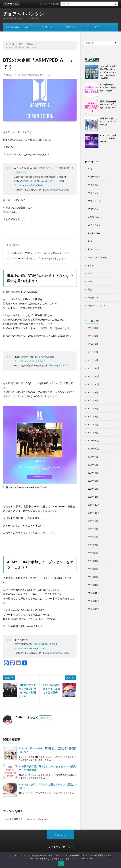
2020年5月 (93, 465)
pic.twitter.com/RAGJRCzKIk (30, 648)
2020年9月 (93, 457)
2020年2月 (93, 489)
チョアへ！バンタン (24, 14)
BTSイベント (94, 185)
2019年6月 (93, 545)
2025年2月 (93, 328)
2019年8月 (93, 529)
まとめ (91, 265)
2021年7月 (93, 408)
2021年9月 (93, 392)
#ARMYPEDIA (30, 181)
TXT (90, 241)
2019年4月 (93, 561)
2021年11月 (94, 376)
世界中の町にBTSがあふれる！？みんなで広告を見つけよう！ (40, 253)
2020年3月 (93, 481)
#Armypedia (47, 357)
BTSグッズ (93, 193)
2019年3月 (93, 569)
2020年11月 (94, 441)
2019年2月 (93, 577)
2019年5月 (93, 553)
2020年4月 (93, 473)
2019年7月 (93, 537)
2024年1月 (93, 344)
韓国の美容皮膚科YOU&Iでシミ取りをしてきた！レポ (108, 104)
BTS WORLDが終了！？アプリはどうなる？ (108, 138)
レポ (90, 273)
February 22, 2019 (60, 190)
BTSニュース (11, 75)
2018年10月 (94, 609)
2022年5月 (93, 360)
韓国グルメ (72, 27)
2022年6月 (93, 352)
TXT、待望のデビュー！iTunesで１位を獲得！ (51, 689)
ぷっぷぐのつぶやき (97, 257)
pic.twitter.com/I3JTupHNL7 (29, 361)
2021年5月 (93, 416)
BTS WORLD (13, 27)
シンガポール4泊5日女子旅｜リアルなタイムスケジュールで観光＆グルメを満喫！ (108, 72)
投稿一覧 (45, 718)
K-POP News (94, 217)
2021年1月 (93, 433)
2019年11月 (94, 513)
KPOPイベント (95, 225)
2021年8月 (93, 400)
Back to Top (60, 835)
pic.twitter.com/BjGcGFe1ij (29, 185)
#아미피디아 (34, 644)
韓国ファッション (51, 27)
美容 (96, 27)
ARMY (24, 75)
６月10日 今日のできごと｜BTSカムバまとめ (108, 121)
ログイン (31, 819)
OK (61, 863)
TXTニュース (94, 249)
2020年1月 (93, 497)
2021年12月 (94, 368)
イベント (49, 75)
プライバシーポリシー (60, 847)
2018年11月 (94, 601)
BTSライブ (31, 27)
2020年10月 (94, 449)
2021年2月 (93, 425)
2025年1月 (93, 336)
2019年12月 (94, 505)
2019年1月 (93, 585)
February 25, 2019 (60, 653)
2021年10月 (94, 384)
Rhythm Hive (94, 233)
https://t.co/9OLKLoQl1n (52, 181)
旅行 (86, 27)
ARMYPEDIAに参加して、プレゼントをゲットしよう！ (36, 259)
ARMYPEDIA (33, 75)
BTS (42, 75)
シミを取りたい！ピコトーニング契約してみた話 (108, 87)
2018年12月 (94, 593)
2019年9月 (93, 521)
